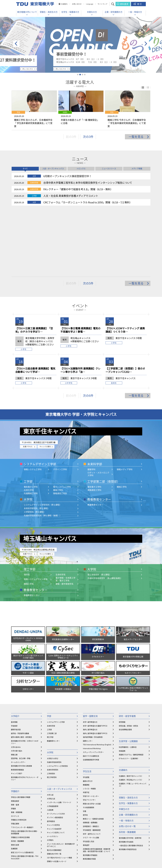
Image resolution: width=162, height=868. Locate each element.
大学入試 (50, 730)
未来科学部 (95, 399)
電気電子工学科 (31, 422)
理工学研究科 (52, 712)
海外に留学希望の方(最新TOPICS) (95, 669)
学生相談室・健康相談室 (92, 765)
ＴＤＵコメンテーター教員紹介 (22, 762)
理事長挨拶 (15, 736)
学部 (49, 651)
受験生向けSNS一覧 (54, 789)
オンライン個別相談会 (55, 753)
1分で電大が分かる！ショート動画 (59, 793)
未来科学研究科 (53, 705)
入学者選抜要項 (53, 741)
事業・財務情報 (17, 747)
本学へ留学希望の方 (90, 657)
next (146, 44)
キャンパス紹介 (17, 709)
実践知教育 (51, 833)
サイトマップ (102, 4)
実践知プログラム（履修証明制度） (132, 690)
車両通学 (86, 780)
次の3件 (88, 138)
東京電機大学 (30, 861)
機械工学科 (58, 425)
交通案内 (64, 4)
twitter (80, 848)
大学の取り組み (17, 686)
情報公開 (14, 690)
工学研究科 (51, 709)
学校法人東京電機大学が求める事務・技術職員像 (25, 768)
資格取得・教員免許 (54, 822)
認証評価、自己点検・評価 (21, 693)
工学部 (28, 417)
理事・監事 (15, 740)
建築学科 (91, 405)
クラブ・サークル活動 (91, 773)
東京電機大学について (27, 12)
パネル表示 (143, 87)
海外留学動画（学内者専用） (93, 672)
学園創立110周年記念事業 (20, 772)
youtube (89, 848)
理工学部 (30, 504)
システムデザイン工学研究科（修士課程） (43, 440)
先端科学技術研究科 (54, 697)
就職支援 (50, 818)
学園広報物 (15, 759)
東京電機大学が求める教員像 (21, 701)
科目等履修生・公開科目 (128, 682)
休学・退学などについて (92, 769)
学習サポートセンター (91, 731)
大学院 (28, 435)
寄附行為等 (15, 780)
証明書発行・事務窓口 (91, 761)
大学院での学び (53, 694)
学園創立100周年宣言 (19, 755)
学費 (85, 746)
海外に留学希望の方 (90, 665)
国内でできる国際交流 (91, 691)
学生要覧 (86, 712)
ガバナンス (15, 751)
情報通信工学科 (60, 428)
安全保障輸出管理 (125, 665)
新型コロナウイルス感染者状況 (22, 788)
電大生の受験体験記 (54, 785)
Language (90, 4)
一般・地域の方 (135, 12)
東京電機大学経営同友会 (128, 784)
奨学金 (85, 750)
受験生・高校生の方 (49, 12)
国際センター (88, 676)
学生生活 (87, 706)
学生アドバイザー (89, 735)
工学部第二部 (52, 669)
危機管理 (14, 784)
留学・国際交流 (90, 651)
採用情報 (35, 855)
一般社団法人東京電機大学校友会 (131, 781)
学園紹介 (15, 726)
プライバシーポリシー (118, 855)
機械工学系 (29, 519)
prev (16, 44)
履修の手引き (88, 716)
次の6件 (88, 331)
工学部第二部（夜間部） (104, 417)
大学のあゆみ (16, 682)
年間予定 (86, 727)
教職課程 (86, 720)
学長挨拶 (14, 661)
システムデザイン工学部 (40, 399)
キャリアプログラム (56, 808)
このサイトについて (99, 855)
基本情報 (14, 657)
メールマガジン (53, 772)
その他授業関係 (89, 743)
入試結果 (50, 745)
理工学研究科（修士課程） (99, 510)
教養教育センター (99, 435)
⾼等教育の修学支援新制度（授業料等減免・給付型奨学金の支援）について (97, 785)
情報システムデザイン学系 (36, 514)
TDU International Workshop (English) (97, 680)
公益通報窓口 (83, 855)
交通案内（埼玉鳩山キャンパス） (131, 715)
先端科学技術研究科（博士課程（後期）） (43, 451)
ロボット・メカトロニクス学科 (98, 409)
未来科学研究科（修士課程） (37, 444)
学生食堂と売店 (89, 777)
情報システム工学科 (33, 405)
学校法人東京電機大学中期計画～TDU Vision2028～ (25, 793)
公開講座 (50, 825)
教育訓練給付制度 (89, 794)
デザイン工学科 (60, 405)
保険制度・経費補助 (90, 758)
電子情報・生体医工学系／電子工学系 (65, 514)
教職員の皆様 (23, 855)
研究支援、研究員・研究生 (129, 661)
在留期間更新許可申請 (91, 695)
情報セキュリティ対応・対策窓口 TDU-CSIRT (58, 855)
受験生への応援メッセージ (57, 796)
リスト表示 (148, 87)
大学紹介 (15, 651)
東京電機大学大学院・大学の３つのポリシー (25, 677)
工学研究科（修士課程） (35, 447)
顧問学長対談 (16, 665)
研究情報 (122, 657)
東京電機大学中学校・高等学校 (130, 773)
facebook (72, 848)
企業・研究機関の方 (114, 12)
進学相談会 (51, 756)
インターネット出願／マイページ (59, 738)
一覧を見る (136, 138)
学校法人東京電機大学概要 (21, 732)
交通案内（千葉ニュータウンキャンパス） (133, 720)
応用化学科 (29, 425)
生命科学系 (61, 510)
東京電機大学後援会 (90, 790)
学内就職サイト (53, 814)
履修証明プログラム (54, 829)
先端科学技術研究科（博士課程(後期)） (105, 513)
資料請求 (124, 4)
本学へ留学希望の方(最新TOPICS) (95, 661)
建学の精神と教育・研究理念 (21, 672)
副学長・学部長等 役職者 (20, 669)
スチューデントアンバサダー (93, 687)
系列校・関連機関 (17, 776)
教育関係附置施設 (17, 705)
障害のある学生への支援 (92, 739)
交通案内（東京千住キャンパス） (131, 711)
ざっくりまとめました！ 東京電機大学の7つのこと (61, 780)
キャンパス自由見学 (54, 764)
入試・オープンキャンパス (59, 724)
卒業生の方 (92, 12)
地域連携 (122, 686)
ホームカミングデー (18, 697)
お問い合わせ (77, 4)
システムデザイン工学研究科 (57, 701)
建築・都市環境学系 (65, 519)
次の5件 (88, 218)
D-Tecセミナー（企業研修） (129, 694)
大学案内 (50, 775)
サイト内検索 (115, 4)
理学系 (27, 510)
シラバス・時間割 (89, 724)
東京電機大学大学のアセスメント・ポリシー (25, 714)
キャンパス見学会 (53, 760)
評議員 (13, 744)
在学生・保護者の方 (70, 12)
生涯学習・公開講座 (128, 676)
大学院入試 (51, 734)
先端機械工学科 (31, 428)
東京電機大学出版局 (126, 777)
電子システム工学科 (62, 422)
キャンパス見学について (56, 768)
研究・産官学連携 (127, 651)
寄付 (140, 4)
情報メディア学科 (125, 405)
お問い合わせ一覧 (127, 761)
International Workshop (92, 684)
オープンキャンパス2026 (56, 749)
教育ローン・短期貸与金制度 (93, 754)
